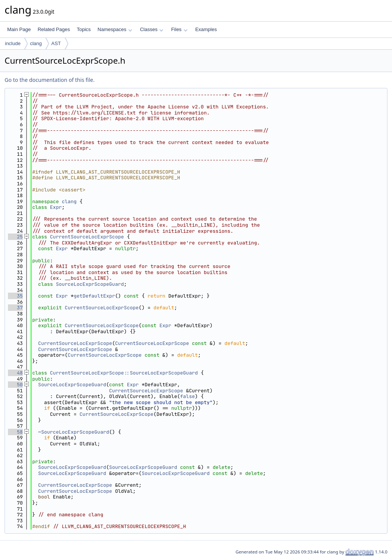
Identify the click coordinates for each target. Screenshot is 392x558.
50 (15, 385)
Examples (206, 29)
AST (56, 43)
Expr (56, 207)
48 (15, 373)
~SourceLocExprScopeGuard (74, 432)
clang (36, 43)
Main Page (19, 29)
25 (15, 237)
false (187, 396)
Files (179, 29)
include (13, 43)
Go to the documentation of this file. (49, 80)
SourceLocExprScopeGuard (90, 284)
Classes (152, 29)
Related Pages (54, 29)
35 (15, 296)
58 (15, 432)
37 (15, 308)
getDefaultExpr (94, 296)
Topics (84, 29)
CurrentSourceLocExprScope (87, 237)
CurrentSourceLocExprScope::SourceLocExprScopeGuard (124, 373)
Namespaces (115, 29)
